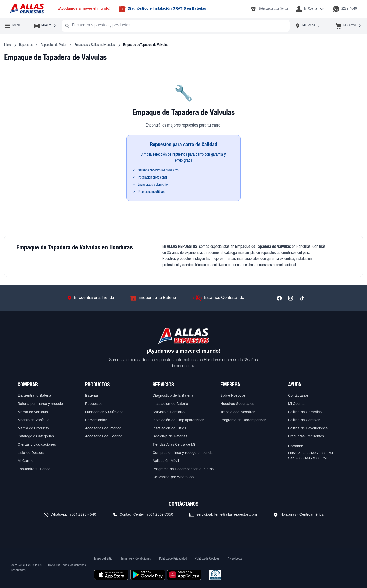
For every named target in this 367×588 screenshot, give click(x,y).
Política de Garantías (305, 412)
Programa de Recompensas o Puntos (183, 469)
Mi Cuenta (296, 404)
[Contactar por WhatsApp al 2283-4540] (345, 9)
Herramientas (96, 420)
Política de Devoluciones (308, 429)
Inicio (8, 45)
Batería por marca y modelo (40, 404)
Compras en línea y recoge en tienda (183, 453)
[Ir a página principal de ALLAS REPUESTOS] (27, 9)
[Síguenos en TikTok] (302, 298)
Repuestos (26, 45)
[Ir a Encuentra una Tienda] (90, 298)
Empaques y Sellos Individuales (95, 45)
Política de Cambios (304, 420)
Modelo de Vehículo (34, 420)
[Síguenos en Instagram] (291, 298)
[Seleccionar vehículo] (45, 26)
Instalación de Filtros (169, 429)
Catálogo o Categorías (36, 437)
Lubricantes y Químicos (104, 412)
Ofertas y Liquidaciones (37, 445)
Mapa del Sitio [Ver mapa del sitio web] (103, 559)
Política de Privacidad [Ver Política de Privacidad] (173, 559)
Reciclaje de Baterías (170, 437)
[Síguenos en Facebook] (279, 298)
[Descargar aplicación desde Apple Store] (111, 575)
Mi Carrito (25, 461)
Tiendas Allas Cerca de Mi (174, 445)
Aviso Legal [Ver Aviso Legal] (235, 559)
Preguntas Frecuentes (306, 437)
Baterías (92, 396)
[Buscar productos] (67, 26)
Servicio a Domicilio (169, 412)
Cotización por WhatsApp (173, 477)
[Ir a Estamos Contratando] (218, 298)
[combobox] (176, 26)
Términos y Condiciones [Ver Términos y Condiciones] (136, 559)
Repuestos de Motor (54, 45)
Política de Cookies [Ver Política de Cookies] (207, 559)
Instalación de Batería (170, 404)
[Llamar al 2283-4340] (269, 9)
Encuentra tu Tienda (34, 469)
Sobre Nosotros (233, 396)
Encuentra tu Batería (34, 396)
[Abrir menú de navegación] (12, 26)
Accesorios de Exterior (103, 437)
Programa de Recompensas (243, 420)
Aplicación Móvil (166, 461)
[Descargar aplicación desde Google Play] (148, 575)
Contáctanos (298, 396)
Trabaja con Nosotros (238, 412)
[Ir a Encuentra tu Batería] (153, 298)
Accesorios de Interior (103, 429)
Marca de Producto (33, 429)
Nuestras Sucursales (237, 404)
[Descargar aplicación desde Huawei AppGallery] (184, 575)
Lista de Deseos (31, 453)
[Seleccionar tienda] (308, 26)
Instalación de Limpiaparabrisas (178, 420)
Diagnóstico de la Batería (173, 396)
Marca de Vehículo (33, 412)
